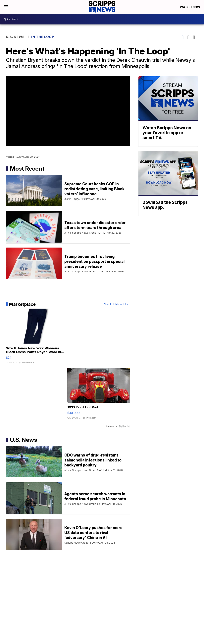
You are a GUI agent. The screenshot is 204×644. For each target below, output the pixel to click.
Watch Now (190, 7)
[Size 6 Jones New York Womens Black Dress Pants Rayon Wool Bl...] (37, 338)
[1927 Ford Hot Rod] (99, 395)
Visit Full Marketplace (117, 304)
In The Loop (43, 37)
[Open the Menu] (6, 7)
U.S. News (15, 37)
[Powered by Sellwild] (125, 426)
